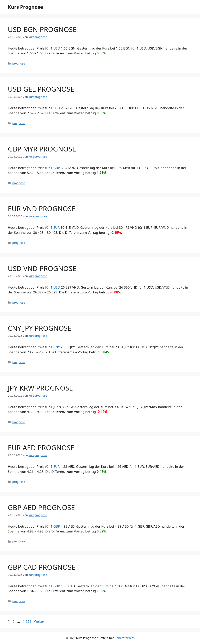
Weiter (41, 621)
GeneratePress (125, 638)
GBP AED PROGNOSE (41, 507)
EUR (56, 227)
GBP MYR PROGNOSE (42, 149)
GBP (57, 168)
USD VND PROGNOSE (42, 268)
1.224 (27, 621)
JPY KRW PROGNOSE (40, 388)
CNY (57, 347)
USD (57, 48)
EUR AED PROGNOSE (41, 448)
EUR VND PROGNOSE (42, 209)
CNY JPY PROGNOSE (40, 328)
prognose (19, 63)
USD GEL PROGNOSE (41, 89)
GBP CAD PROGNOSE (42, 567)
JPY (56, 407)
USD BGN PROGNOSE (42, 29)
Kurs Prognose (25, 7)
